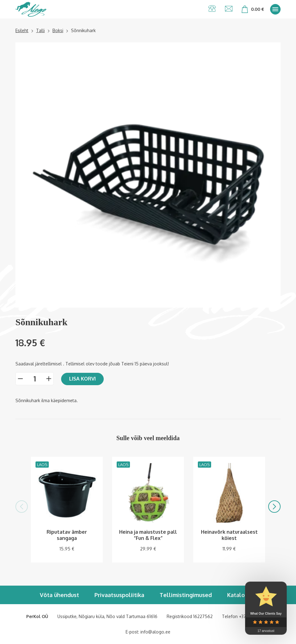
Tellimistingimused (186, 595)
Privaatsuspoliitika (119, 595)
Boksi (58, 30)
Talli (40, 30)
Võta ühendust (59, 595)
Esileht (22, 30)
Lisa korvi (82, 379)
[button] (22, 507)
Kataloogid (242, 595)
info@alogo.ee (155, 632)
